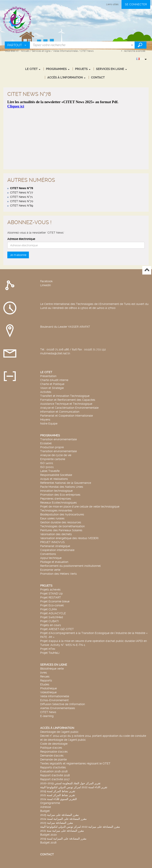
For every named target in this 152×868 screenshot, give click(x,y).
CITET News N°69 (22, 171)
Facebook (46, 246)
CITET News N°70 (22, 166)
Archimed (56, 865)
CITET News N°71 (21, 162)
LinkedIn (46, 250)
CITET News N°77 (22, 158)
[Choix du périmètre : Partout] (17, 45)
